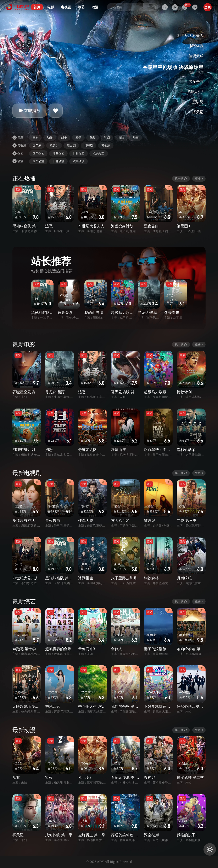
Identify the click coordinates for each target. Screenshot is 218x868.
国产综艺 (38, 153)
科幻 (107, 138)
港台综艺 (58, 153)
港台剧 (71, 145)
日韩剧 (89, 145)
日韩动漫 (58, 161)
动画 (136, 138)
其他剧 (106, 145)
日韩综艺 (79, 153)
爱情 (78, 138)
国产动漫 (38, 161)
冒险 (121, 138)
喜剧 (35, 138)
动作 (50, 138)
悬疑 (93, 138)
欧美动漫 (79, 161)
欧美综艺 (99, 153)
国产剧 (37, 145)
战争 (64, 138)
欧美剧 (54, 145)
